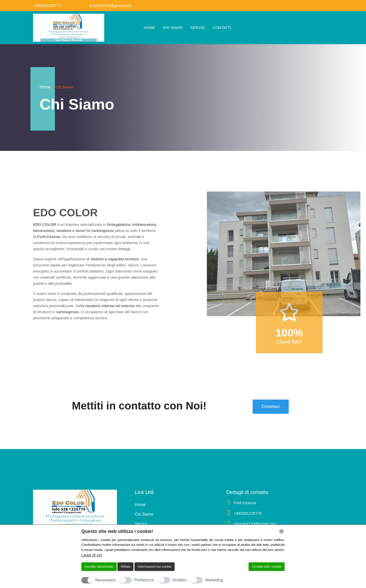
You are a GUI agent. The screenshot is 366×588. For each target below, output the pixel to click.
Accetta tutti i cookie (267, 567)
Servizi (198, 28)
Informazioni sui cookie (155, 567)
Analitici (180, 580)
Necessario (105, 580)
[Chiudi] (281, 531)
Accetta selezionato (99, 567)
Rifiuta (125, 567)
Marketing (214, 580)
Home (149, 28)
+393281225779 (47, 5)
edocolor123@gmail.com (111, 5)
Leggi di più (92, 555)
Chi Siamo (173, 28)
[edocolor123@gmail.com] (84, 6)
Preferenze (144, 580)
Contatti (222, 28)
